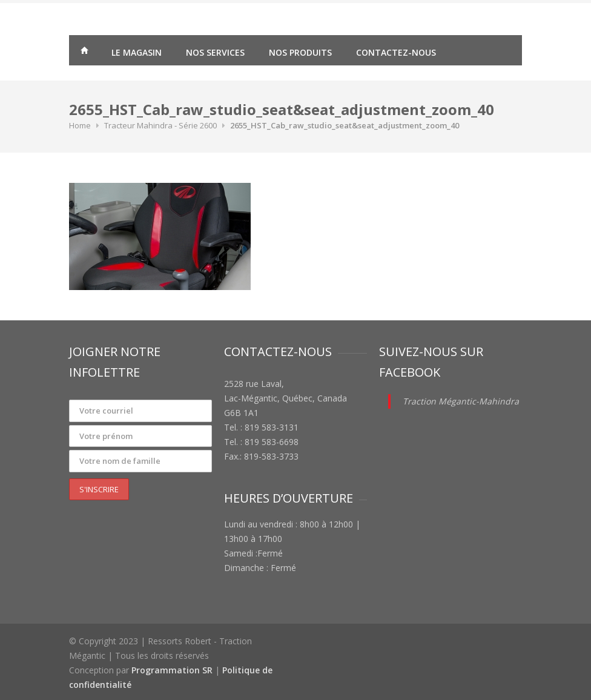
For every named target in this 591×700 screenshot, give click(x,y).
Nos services (215, 52)
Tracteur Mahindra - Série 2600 (160, 125)
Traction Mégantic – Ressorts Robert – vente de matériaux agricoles (84, 52)
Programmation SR (172, 670)
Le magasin (137, 52)
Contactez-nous (396, 52)
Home (80, 125)
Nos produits (300, 52)
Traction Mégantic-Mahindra (461, 401)
